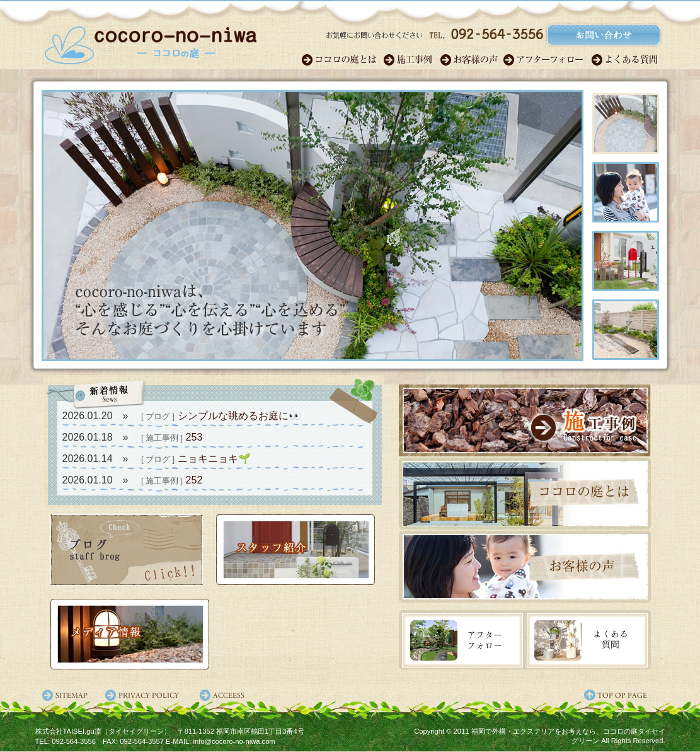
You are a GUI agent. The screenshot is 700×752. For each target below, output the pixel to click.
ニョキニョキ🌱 (214, 459)
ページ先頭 (624, 695)
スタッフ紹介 (295, 550)
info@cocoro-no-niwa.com (234, 741)
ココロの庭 (525, 494)
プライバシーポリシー (146, 695)
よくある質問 (626, 60)
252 (194, 480)
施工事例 (411, 60)
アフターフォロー (547, 60)
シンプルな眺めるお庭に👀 (239, 416)
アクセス (224, 695)
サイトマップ (67, 695)
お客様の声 (471, 60)
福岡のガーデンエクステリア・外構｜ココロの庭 (151, 41)
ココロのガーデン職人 (342, 60)
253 (194, 437)
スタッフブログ (126, 550)
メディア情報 (130, 634)
